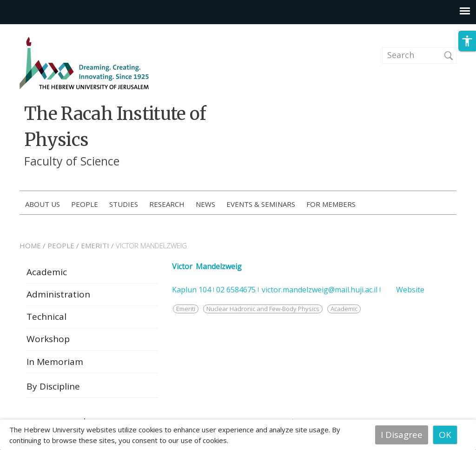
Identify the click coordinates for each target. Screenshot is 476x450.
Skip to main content (44, 30)
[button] (467, 46)
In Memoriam (55, 364)
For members (331, 204)
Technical (46, 319)
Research (167, 204)
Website (410, 292)
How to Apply (421, 205)
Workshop (48, 341)
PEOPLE (61, 248)
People (85, 204)
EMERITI (95, 248)
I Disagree (402, 435)
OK (445, 435)
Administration (58, 297)
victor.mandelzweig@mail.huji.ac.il (320, 292)
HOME (30, 248)
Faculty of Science (72, 161)
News (205, 204)
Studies (124, 204)
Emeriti (186, 311)
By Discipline (53, 389)
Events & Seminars (261, 204)
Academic (47, 274)
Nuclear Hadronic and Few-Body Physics (263, 311)
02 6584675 (236, 292)
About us (43, 204)
